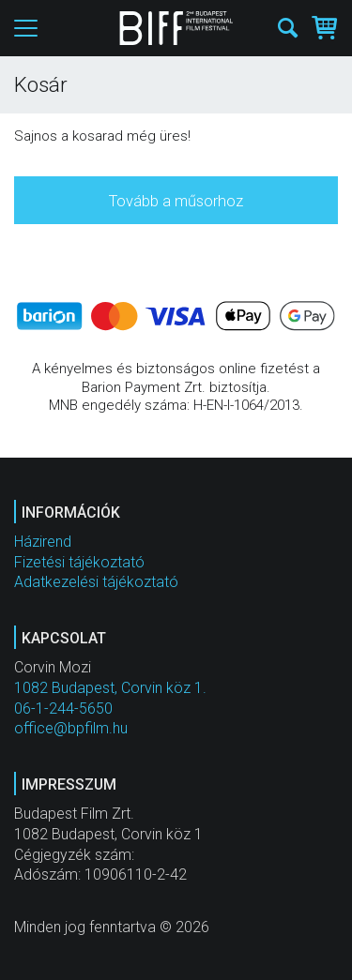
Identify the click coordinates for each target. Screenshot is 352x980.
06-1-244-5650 (63, 709)
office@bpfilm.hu (71, 728)
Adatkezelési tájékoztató (96, 582)
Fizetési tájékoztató (79, 562)
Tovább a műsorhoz (176, 201)
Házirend (43, 542)
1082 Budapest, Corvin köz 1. (110, 688)
